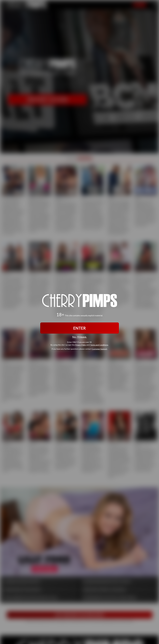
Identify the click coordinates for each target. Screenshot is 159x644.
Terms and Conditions (99, 345)
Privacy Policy (81, 345)
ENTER (79, 328)
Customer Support (99, 349)
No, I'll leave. (79, 337)
